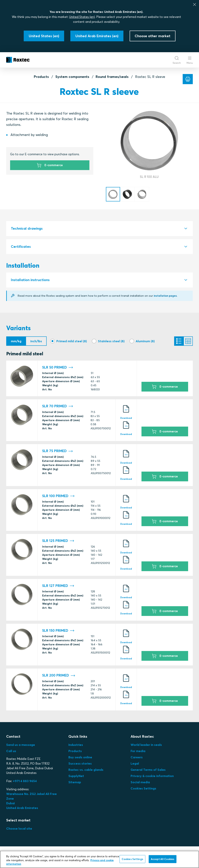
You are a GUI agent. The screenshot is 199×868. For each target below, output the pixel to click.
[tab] (99, 229)
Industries (76, 746)
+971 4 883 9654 (25, 782)
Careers (137, 758)
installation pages (166, 296)
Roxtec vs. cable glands (86, 771)
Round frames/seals (112, 77)
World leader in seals (146, 746)
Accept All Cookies (163, 859)
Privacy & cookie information (152, 777)
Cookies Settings (143, 789)
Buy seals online (80, 758)
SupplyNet (76, 777)
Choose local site (19, 830)
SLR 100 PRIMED (58, 497)
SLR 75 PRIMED (58, 452)
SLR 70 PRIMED (58, 407)
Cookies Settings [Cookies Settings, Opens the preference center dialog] (132, 859)
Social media (140, 783)
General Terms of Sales (148, 771)
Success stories (80, 765)
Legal (135, 765)
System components (72, 77)
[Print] (188, 79)
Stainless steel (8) (111, 341)
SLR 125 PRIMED (58, 542)
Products (41, 77)
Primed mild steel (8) (72, 341)
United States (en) (82, 17)
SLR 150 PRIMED (58, 632)
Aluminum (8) (145, 341)
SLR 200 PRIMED (59, 677)
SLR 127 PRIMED (58, 587)
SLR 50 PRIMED (58, 369)
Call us (11, 752)
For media (138, 752)
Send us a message (21, 746)
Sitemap (75, 783)
